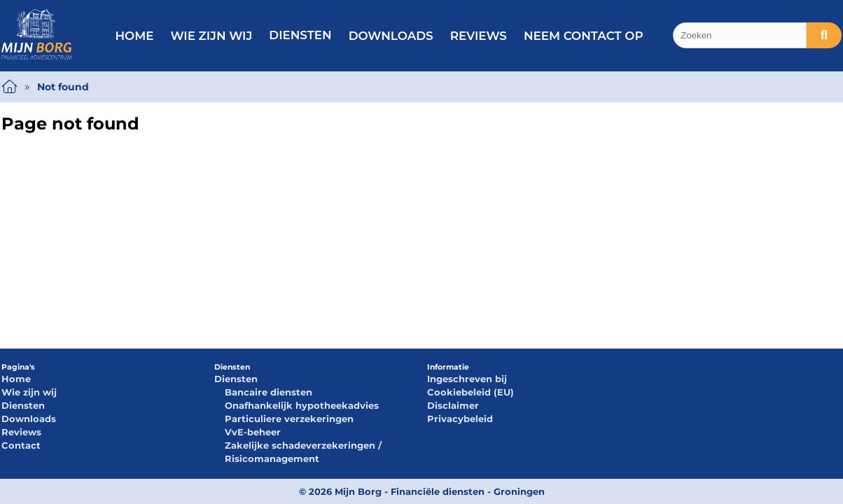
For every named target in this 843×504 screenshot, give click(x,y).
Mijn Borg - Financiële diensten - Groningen (440, 491)
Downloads (391, 36)
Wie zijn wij (211, 36)
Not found (63, 87)
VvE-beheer (253, 432)
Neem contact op (584, 36)
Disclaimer (453, 405)
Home (134, 36)
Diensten (300, 35)
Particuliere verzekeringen (289, 419)
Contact (21, 445)
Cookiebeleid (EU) (471, 392)
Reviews (479, 36)
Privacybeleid (460, 419)
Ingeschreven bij (467, 379)
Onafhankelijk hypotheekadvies (302, 405)
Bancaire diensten (269, 392)
